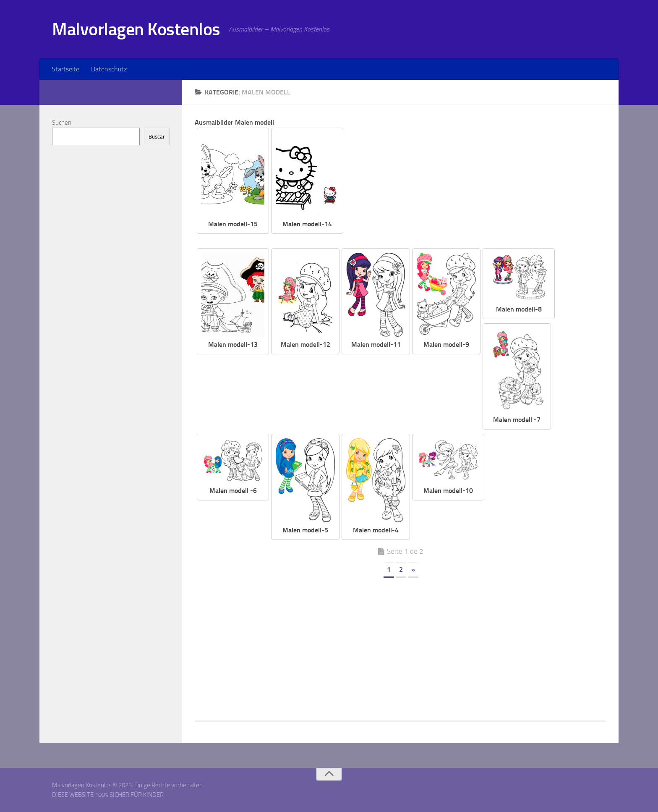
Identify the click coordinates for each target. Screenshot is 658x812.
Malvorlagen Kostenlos (136, 29)
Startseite (65, 69)
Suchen (62, 123)
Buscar (157, 137)
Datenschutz (109, 69)
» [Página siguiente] (413, 570)
